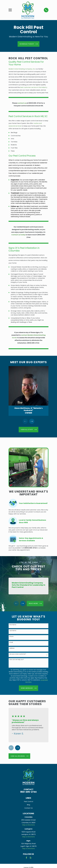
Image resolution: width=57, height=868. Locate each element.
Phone (11, 637)
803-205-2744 (28, 792)
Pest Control (28, 802)
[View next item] (32, 421)
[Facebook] (26, 858)
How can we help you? (17, 660)
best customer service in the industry (34, 87)
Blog (28, 805)
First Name (13, 625)
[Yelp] (30, 858)
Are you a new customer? (18, 654)
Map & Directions (28, 825)
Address (12, 648)
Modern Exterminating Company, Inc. (22, 69)
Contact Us (28, 808)
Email (11, 643)
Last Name (13, 631)
